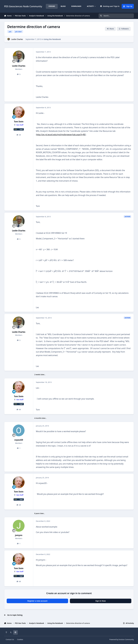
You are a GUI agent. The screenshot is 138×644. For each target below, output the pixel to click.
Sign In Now (101, 601)
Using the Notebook (52, 39)
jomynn (19, 535)
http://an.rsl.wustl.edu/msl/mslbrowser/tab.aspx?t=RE (61, 135)
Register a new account (37, 601)
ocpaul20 (19, 440)
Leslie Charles (17, 39)
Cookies (20, 640)
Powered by (122, 640)
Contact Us (10, 640)
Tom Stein (19, 122)
